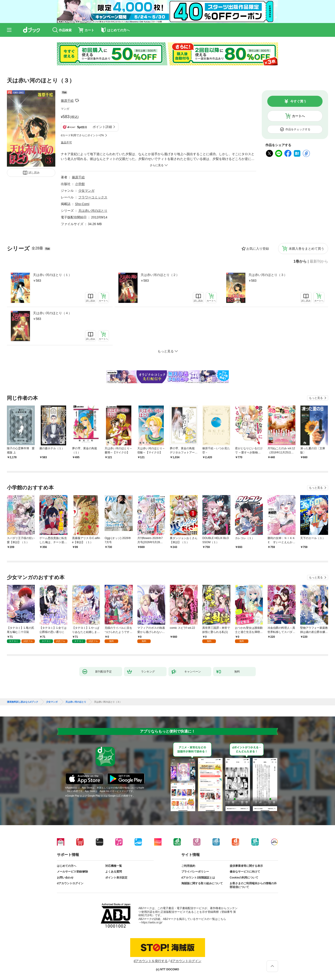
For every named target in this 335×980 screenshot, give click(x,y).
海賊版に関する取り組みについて (202, 883)
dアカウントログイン (70, 883)
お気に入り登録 (258, 249)
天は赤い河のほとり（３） (268, 275)
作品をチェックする (298, 129)
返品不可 (66, 142)
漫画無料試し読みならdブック (23, 702)
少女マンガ (86, 191)
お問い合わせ (65, 878)
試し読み (34, 173)
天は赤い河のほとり (93, 211)
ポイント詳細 (102, 127)
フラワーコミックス (93, 197)
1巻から (300, 261)
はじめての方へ (67, 866)
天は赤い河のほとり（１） (52, 275)
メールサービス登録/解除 (72, 872)
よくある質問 (114, 872)
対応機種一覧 (114, 866)
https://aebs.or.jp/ (152, 922)
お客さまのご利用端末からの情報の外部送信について (253, 885)
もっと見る (316, 398)
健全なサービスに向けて (245, 872)
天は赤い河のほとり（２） (160, 275)
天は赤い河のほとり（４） (52, 313)
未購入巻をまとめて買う (306, 249)
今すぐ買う (298, 101)
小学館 (80, 184)
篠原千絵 (67, 101)
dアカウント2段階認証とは (198, 878)
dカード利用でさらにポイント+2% (82, 135)
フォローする (77, 101)
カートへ (298, 116)
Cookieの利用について (244, 878)
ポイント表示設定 (116, 878)
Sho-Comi (82, 204)
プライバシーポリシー (195, 872)
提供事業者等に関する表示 (246, 866)
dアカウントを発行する (151, 961)
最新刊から (319, 261)
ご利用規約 (188, 866)
